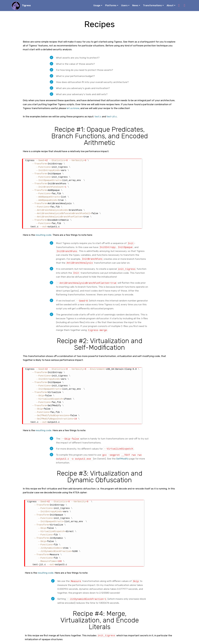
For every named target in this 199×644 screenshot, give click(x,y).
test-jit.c (112, 116)
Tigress (26, 6)
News (135, 6)
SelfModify (122, 458)
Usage (97, 6)
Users (124, 6)
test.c (98, 116)
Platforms (111, 6)
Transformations (152, 6)
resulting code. (44, 235)
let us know (73, 108)
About (170, 6)
